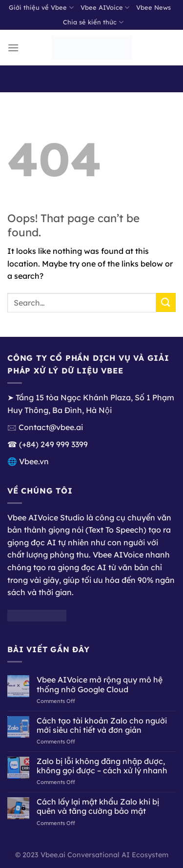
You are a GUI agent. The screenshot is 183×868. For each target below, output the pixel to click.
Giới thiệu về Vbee (41, 8)
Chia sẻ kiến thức (93, 22)
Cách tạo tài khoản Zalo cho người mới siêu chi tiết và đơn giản (102, 725)
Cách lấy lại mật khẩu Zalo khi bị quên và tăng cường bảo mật (98, 806)
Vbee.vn (34, 461)
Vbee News (153, 7)
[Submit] (166, 302)
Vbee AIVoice (105, 8)
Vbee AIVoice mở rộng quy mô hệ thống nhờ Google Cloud (100, 684)
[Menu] (13, 48)
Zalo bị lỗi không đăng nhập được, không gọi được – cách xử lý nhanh (102, 766)
